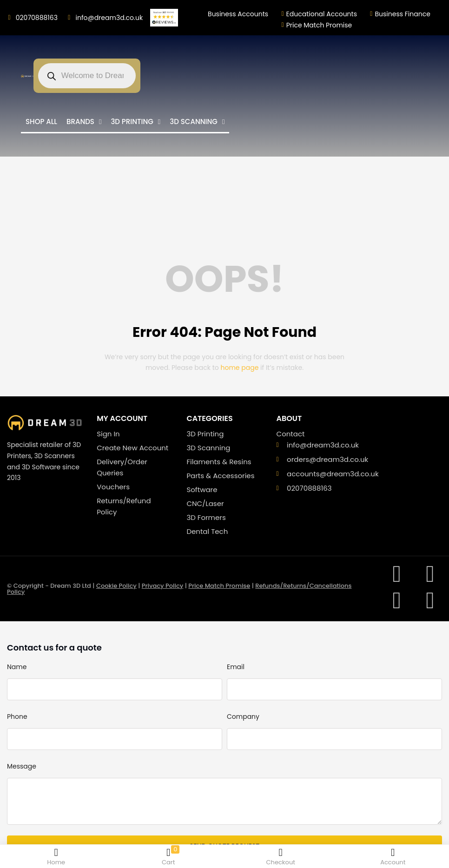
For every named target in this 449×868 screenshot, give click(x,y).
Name (17, 667)
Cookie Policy (116, 586)
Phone (17, 717)
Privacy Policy (162, 586)
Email (236, 667)
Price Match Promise (219, 586)
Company (243, 717)
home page (240, 368)
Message (22, 766)
